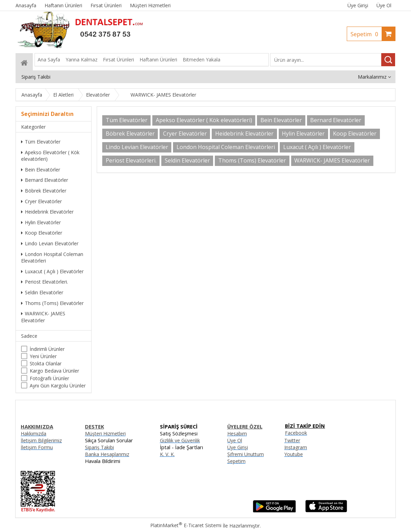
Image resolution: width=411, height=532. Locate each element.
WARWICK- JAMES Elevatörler (43, 317)
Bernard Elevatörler (45, 180)
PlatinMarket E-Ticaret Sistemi (186, 525)
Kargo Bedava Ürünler (54, 371)
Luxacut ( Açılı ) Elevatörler (52, 271)
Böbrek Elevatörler (44, 191)
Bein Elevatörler (41, 170)
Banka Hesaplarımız (107, 454)
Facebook (296, 433)
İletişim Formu (37, 447)
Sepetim (366, 34)
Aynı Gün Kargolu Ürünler (58, 386)
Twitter (292, 440)
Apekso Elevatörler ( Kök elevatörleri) (50, 156)
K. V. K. (167, 454)
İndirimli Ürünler (47, 349)
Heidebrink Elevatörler (47, 212)
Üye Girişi (358, 5)
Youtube (294, 454)
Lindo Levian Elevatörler (50, 243)
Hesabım (237, 434)
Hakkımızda (34, 434)
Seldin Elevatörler (42, 292)
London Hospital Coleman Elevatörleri (52, 258)
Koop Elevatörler (42, 233)
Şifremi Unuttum (246, 454)
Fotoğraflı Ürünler (49, 378)
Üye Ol (384, 5)
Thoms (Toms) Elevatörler (52, 303)
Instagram (296, 447)
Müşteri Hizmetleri (105, 434)
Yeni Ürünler (43, 356)
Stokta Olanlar (46, 363)
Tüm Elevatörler (41, 142)
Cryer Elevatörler (41, 201)
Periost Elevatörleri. (45, 282)
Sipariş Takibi (99, 447)
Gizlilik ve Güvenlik (180, 440)
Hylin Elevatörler (41, 222)
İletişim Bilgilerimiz (41, 440)
